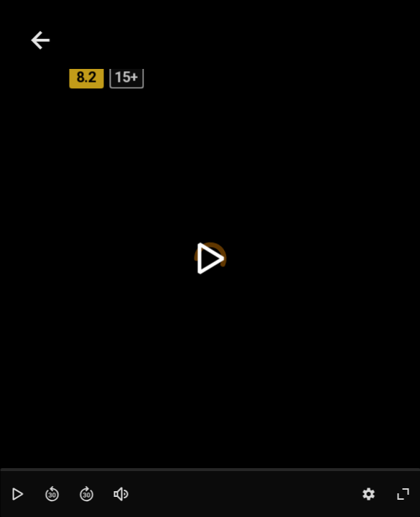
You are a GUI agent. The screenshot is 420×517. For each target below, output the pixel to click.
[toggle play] (210, 259)
